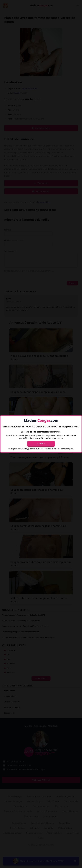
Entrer (41, 444)
